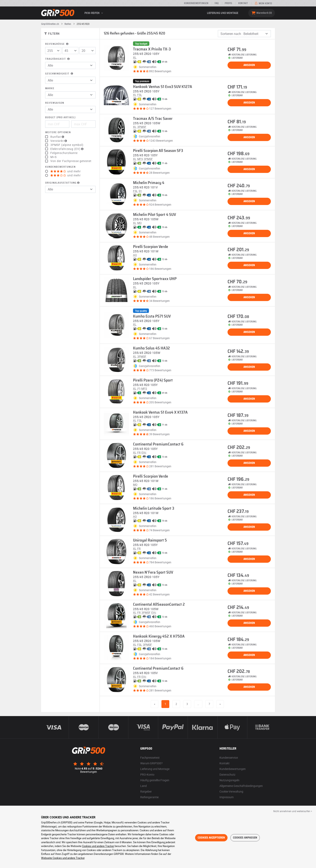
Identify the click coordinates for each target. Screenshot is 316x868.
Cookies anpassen (245, 838)
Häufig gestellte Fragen (155, 780)
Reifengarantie (149, 797)
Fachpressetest (150, 758)
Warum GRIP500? (151, 763)
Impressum (227, 797)
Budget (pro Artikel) (60, 118)
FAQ (217, 3)
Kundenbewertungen (196, 3)
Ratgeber (146, 791)
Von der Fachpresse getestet (71, 161)
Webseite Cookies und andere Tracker (63, 858)
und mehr (66, 171)
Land (143, 786)
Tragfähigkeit (58, 59)
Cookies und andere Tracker (98, 846)
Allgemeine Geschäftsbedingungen (241, 786)
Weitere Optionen (58, 132)
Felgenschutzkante (64, 153)
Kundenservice (229, 758)
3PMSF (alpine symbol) (67, 145)
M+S (54, 157)
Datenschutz (227, 774)
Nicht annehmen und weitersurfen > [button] (293, 811)
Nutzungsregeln (229, 780)
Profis (228, 3)
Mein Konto (263, 3)
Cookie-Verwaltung (231, 791)
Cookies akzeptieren (211, 838)
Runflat (58, 137)
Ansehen (249, 65)
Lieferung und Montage (223, 13)
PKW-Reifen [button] (94, 13)
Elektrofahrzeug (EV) (67, 149)
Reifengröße (57, 44)
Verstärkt (59, 141)
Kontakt (243, 3)
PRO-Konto (147, 774)
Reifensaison (55, 103)
